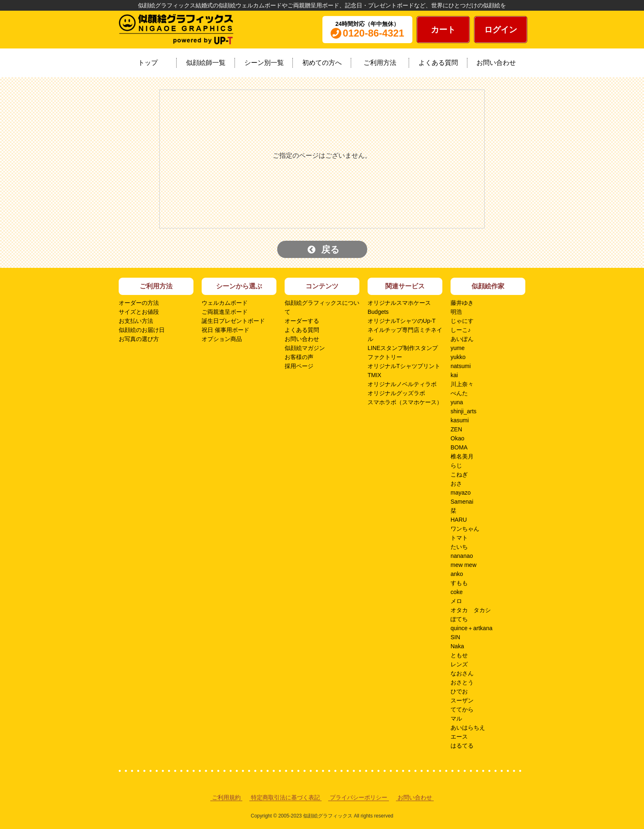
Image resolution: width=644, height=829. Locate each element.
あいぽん (462, 339)
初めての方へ (322, 63)
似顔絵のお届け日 (142, 330)
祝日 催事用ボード (225, 330)
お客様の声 (299, 357)
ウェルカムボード (225, 303)
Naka (457, 646)
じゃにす (462, 321)
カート (443, 30)
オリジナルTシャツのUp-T (402, 321)
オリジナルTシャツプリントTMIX (404, 371)
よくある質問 (438, 63)
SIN (455, 637)
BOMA (459, 447)
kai (454, 375)
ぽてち (459, 619)
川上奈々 (462, 384)
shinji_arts (463, 411)
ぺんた (459, 393)
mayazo (461, 493)
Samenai (462, 502)
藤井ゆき (462, 303)
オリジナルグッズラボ (396, 393)
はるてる (462, 746)
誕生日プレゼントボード (233, 321)
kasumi (460, 420)
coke (457, 592)
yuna (457, 402)
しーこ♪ (461, 330)
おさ (456, 484)
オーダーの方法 (139, 303)
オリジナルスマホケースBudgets (399, 307)
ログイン (501, 30)
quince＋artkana (471, 628)
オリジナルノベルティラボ (402, 384)
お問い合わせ (496, 63)
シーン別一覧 (264, 63)
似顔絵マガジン (305, 348)
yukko (458, 357)
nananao (462, 556)
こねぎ (459, 474)
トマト (459, 538)
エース (459, 737)
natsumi (461, 366)
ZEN (456, 429)
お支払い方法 (136, 321)
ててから (462, 709)
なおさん (462, 673)
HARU (459, 520)
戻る (324, 250)
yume (458, 348)
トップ (148, 63)
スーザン (462, 700)
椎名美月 (462, 456)
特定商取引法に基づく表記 (285, 797)
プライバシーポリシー (359, 797)
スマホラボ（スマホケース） (405, 402)
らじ (456, 465)
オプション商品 (222, 339)
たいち (459, 547)
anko (457, 574)
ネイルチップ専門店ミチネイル (405, 334)
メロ (456, 601)
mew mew (463, 565)
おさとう (462, 682)
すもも (459, 583)
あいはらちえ (468, 728)
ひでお (459, 691)
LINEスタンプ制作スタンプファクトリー (403, 352)
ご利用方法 (380, 63)
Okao (457, 438)
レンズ (459, 664)
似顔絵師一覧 (206, 63)
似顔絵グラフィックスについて (322, 307)
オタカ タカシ (471, 610)
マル (456, 718)
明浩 (456, 312)
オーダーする (302, 321)
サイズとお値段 (139, 312)
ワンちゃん (465, 529)
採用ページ (299, 366)
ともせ (459, 655)
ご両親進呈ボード (225, 312)
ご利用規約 (226, 797)
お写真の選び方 (139, 339)
